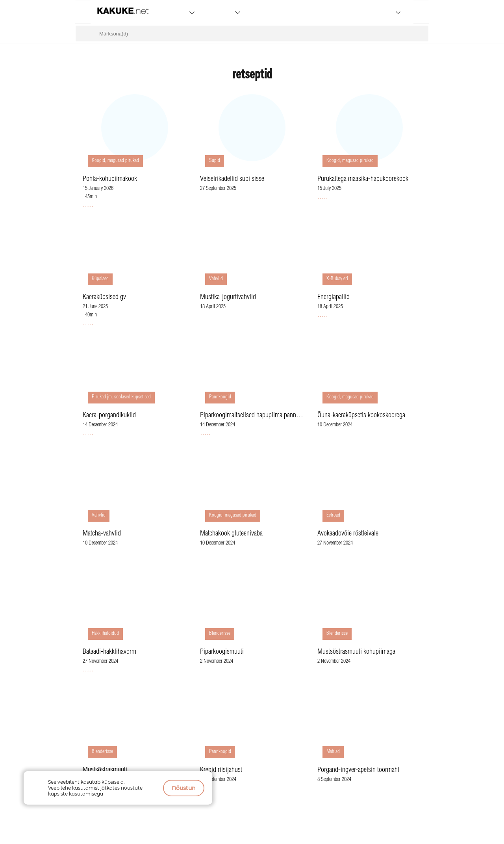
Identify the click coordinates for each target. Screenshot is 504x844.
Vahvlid (216, 279)
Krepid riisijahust (221, 770)
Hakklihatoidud (105, 634)
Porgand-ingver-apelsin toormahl (358, 770)
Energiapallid (334, 297)
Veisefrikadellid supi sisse (232, 179)
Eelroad (333, 516)
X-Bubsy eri (337, 279)
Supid (215, 161)
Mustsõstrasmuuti (105, 770)
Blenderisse (220, 634)
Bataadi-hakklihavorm (109, 652)
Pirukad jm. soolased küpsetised (121, 397)
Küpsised (100, 279)
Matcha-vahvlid (102, 534)
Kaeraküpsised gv (104, 297)
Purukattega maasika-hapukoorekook (363, 179)
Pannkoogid (220, 397)
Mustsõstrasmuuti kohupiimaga (356, 652)
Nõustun (184, 788)
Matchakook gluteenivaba (231, 534)
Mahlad (333, 752)
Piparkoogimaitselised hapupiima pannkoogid (253, 416)
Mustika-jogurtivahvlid (228, 297)
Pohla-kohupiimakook (110, 179)
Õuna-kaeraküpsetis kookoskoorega (361, 416)
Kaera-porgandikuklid (109, 416)
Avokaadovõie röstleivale (348, 534)
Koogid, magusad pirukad (115, 161)
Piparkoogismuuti (222, 652)
